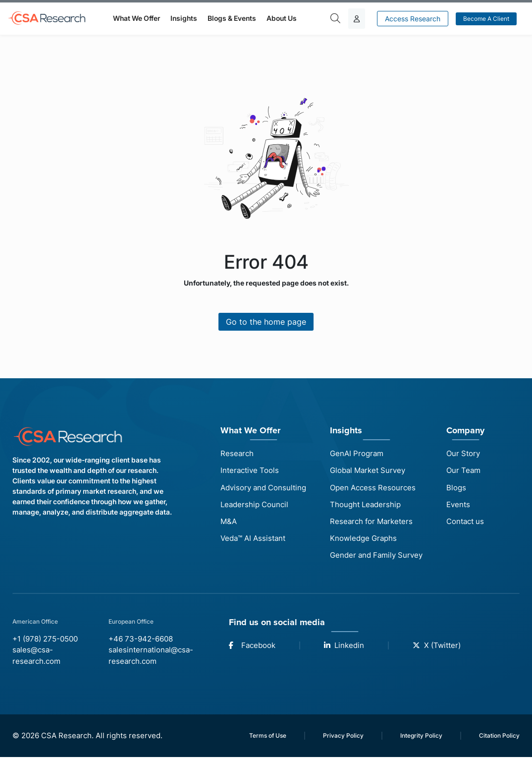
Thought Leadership (365, 505)
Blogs (456, 488)
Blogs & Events (232, 18)
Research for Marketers (371, 522)
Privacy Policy (343, 737)
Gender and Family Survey (376, 556)
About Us (282, 18)
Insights (184, 18)
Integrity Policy (421, 737)
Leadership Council (254, 505)
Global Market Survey (368, 471)
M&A (229, 522)
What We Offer (136, 18)
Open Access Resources (373, 488)
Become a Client (486, 19)
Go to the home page (266, 322)
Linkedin (344, 646)
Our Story (463, 453)
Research (237, 453)
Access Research (413, 19)
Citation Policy (499, 737)
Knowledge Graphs (363, 539)
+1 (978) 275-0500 (45, 640)
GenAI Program (357, 453)
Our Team (463, 471)
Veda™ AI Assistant (253, 539)
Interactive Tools (250, 471)
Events (458, 505)
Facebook (252, 646)
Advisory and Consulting (263, 488)
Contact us (465, 522)
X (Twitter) (437, 646)
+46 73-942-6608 (141, 640)
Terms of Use (268, 737)
